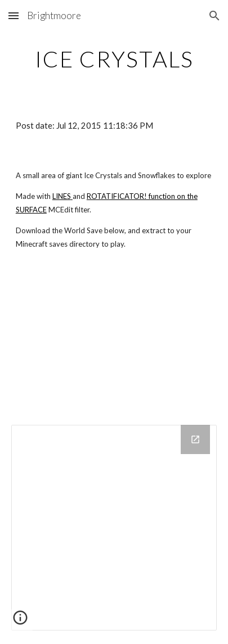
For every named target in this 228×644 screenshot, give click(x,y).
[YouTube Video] (114, 341)
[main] (114, 59)
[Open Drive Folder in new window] (195, 439)
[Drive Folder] (114, 527)
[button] (14, 15)
